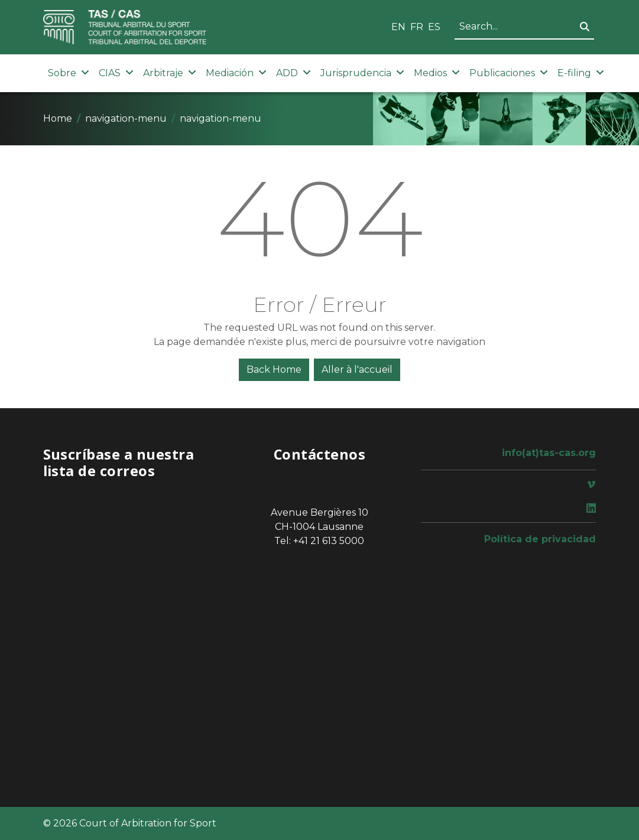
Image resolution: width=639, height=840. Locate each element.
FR (417, 27)
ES (434, 27)
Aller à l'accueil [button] (357, 369)
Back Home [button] (274, 369)
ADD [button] (293, 73)
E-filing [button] (581, 73)
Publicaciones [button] (509, 73)
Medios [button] (437, 73)
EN (398, 27)
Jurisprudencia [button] (362, 73)
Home (58, 118)
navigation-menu (126, 118)
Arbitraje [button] (170, 73)
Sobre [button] (69, 73)
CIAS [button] (116, 73)
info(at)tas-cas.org (549, 453)
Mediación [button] (236, 73)
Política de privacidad (540, 539)
